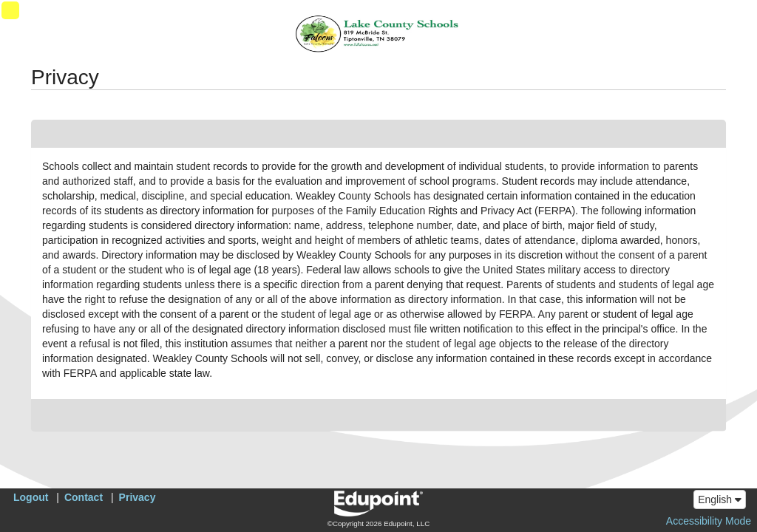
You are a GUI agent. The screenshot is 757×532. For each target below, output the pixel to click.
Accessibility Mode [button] (709, 521)
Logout (31, 497)
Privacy (138, 497)
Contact (84, 497)
